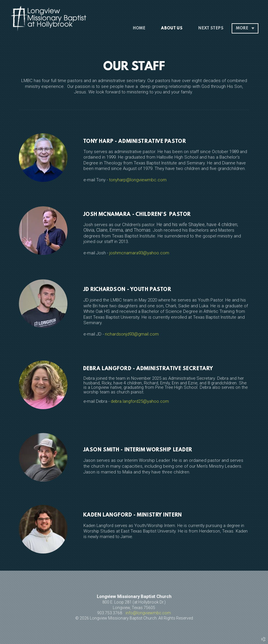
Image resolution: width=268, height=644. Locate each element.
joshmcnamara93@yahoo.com (139, 253)
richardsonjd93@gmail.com (132, 334)
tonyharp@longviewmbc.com (138, 180)
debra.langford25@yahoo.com (140, 401)
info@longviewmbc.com (148, 613)
